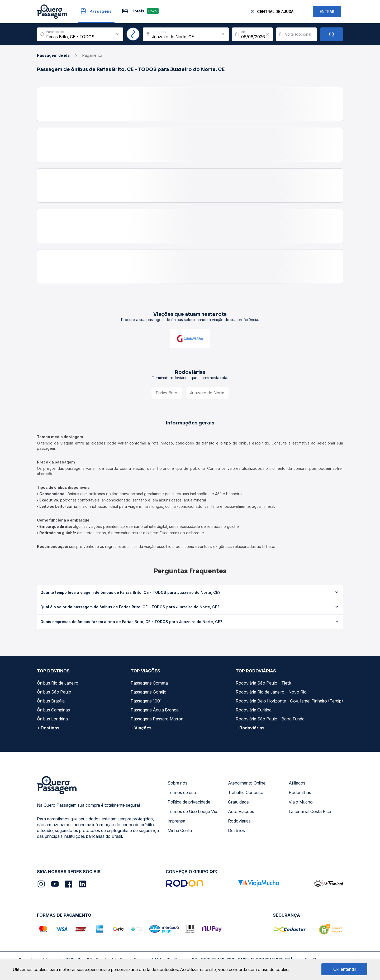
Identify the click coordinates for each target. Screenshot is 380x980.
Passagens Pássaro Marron (157, 719)
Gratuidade (238, 802)
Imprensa (176, 821)
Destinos (236, 830)
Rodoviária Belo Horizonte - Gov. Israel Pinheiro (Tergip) (289, 701)
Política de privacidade (189, 802)
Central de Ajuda (275, 11)
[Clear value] (268, 34)
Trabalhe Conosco (246, 792)
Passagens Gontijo (149, 692)
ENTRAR (327, 11)
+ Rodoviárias (250, 728)
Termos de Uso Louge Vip (192, 811)
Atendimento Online (247, 783)
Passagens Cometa (149, 683)
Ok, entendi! (345, 969)
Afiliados (297, 783)
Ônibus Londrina (52, 719)
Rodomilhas (300, 792)
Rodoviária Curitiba (254, 710)
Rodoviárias (239, 821)
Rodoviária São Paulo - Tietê (263, 683)
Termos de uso (182, 792)
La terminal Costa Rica (310, 811)
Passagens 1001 (146, 701)
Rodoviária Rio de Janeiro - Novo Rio (271, 692)
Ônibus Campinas (53, 710)
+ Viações (141, 728)
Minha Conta (180, 830)
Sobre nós (177, 783)
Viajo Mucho (301, 802)
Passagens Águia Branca (155, 710)
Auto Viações (241, 811)
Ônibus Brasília (51, 701)
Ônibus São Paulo (54, 692)
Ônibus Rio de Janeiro (58, 683)
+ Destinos (48, 728)
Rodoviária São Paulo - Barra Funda (270, 719)
